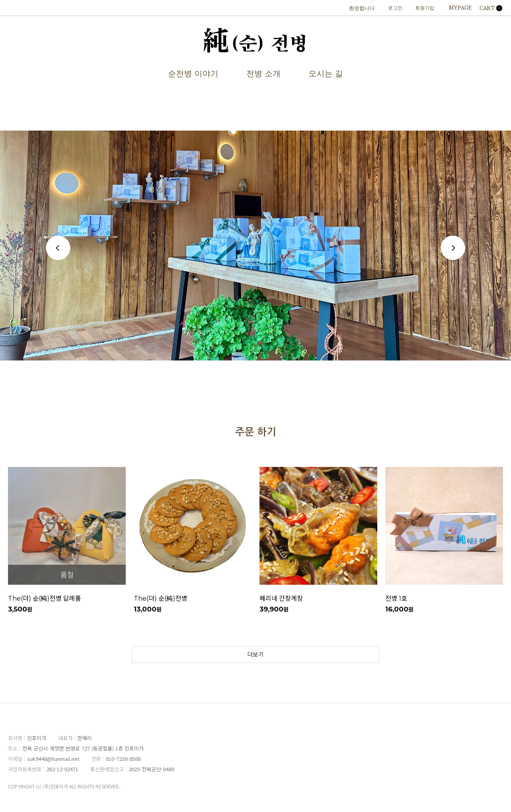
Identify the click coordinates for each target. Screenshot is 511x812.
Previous (58, 248)
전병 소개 (263, 73)
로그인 (395, 8)
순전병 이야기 (193, 73)
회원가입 (425, 8)
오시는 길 (326, 73)
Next (453, 248)
